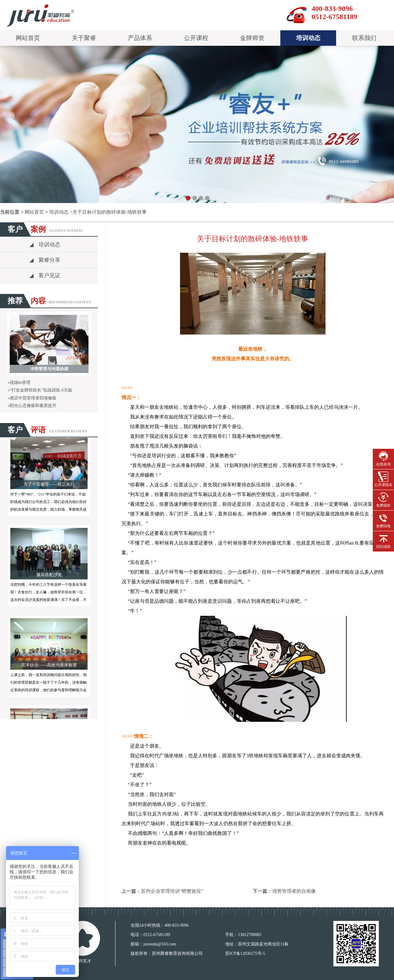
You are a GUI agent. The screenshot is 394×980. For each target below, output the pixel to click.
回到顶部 (383, 541)
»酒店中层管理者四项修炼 (32, 398)
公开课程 (196, 38)
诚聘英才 (83, 961)
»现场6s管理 (19, 383)
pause (197, 125)
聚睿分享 (45, 260)
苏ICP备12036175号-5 (245, 953)
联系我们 (364, 38)
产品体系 (140, 38)
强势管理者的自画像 (294, 891)
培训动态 (308, 38)
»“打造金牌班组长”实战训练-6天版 (40, 390)
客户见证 (45, 275)
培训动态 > (61, 212)
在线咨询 (383, 458)
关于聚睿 (84, 38)
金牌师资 (252, 38)
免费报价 (383, 500)
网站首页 (28, 38)
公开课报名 (383, 479)
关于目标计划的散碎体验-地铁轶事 (110, 212)
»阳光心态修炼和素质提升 (32, 406)
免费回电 (383, 520)
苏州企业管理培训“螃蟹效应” (172, 891)
